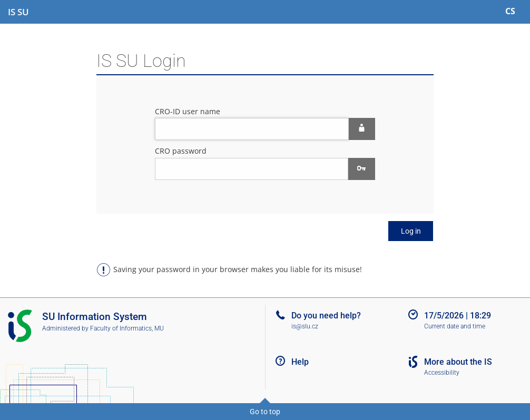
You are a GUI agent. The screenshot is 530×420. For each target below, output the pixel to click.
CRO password (181, 151)
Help (300, 362)
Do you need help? (326, 316)
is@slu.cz (305, 326)
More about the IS (458, 362)
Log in (411, 231)
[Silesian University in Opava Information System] (18, 12)
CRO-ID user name (188, 111)
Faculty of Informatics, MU (127, 328)
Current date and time (455, 326)
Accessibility (442, 373)
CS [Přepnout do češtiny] (510, 11)
